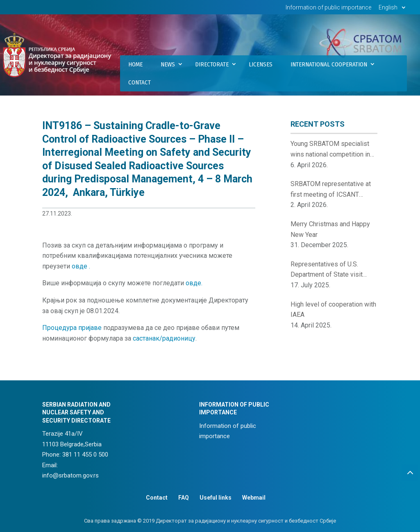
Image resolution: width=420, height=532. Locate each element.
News (168, 64)
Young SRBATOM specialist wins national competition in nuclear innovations (330, 150)
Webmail (254, 498)
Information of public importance (328, 8)
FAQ (184, 498)
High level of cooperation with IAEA (333, 310)
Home (135, 64)
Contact (140, 82)
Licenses (261, 64)
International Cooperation (329, 64)
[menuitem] (393, 10)
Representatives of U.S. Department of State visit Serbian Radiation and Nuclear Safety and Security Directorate (333, 270)
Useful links (216, 498)
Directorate (212, 64)
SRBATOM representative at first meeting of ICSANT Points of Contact (331, 190)
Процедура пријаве (72, 328)
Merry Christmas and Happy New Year (330, 229)
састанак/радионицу (164, 338)
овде (80, 266)
